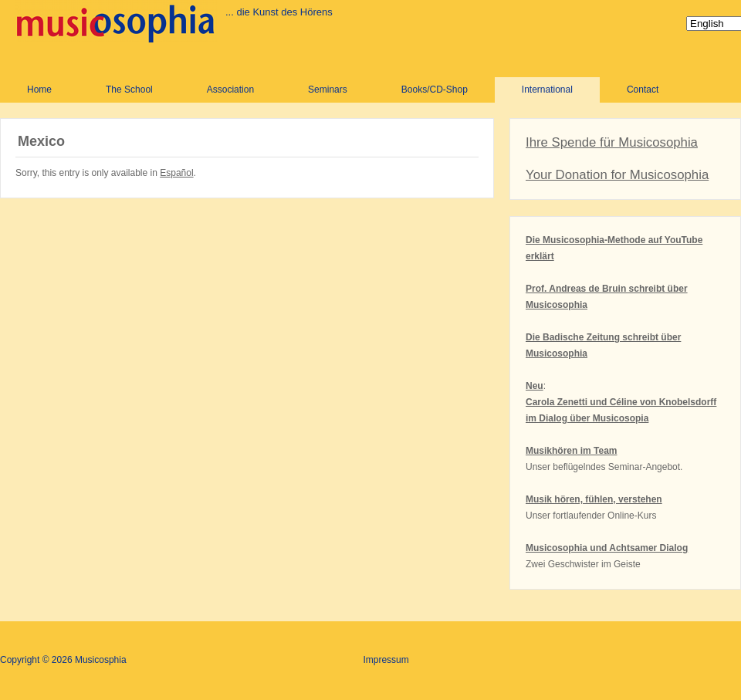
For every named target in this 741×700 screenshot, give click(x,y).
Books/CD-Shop (435, 90)
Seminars (328, 90)
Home (39, 90)
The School (129, 90)
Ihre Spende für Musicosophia (612, 142)
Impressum (386, 660)
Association (230, 90)
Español (176, 173)
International (547, 90)
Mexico (41, 141)
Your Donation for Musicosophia (617, 175)
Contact (643, 90)
